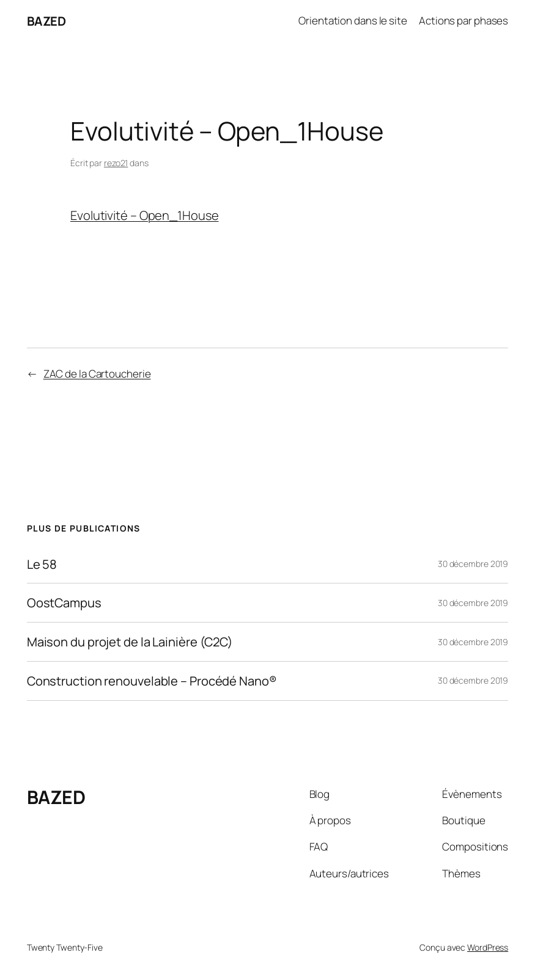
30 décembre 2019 (473, 564)
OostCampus (64, 603)
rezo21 (116, 163)
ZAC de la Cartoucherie (97, 374)
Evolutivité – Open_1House (145, 215)
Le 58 (42, 564)
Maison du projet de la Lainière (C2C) (130, 642)
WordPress (488, 947)
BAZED (46, 21)
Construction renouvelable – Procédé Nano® (152, 681)
